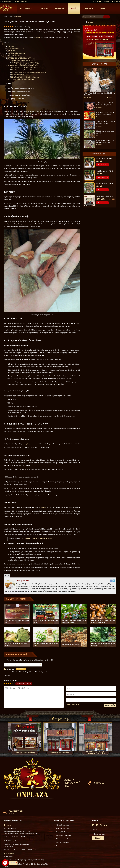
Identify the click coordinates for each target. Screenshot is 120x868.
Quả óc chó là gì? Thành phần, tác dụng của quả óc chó (103, 621)
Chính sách (88, 9)
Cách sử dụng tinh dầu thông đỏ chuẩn (46, 621)
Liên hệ (102, 9)
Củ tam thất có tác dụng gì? (71, 644)
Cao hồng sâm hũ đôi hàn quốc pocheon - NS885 (105, 196)
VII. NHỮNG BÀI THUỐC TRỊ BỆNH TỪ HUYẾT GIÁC (23, 65)
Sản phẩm (27, 9)
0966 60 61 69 (8, 1)
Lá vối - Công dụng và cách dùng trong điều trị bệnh (74, 621)
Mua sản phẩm (102, 165)
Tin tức (75, 9)
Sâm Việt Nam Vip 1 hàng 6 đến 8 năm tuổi (105, 184)
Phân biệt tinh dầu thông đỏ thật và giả (17, 621)
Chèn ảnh (69, 705)
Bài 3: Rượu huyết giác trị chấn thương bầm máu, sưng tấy (29, 72)
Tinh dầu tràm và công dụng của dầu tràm (46, 644)
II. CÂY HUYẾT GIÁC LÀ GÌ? (16, 49)
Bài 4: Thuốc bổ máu (17, 75)
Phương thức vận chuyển (63, 813)
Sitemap (58, 823)
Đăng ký (98, 816)
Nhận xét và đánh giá (10, 680)
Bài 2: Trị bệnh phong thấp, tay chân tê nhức (24, 70)
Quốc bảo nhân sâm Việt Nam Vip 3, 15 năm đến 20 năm (104, 171)
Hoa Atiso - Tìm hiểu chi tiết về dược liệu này (17, 644)
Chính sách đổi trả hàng (63, 820)
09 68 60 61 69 (24, 1)
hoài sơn (44, 507)
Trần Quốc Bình (23, 581)
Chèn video (76, 705)
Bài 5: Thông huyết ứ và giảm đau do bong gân (25, 77)
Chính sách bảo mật (62, 816)
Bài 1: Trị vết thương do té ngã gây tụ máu (24, 68)
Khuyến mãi (60, 9)
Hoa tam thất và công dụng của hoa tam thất (103, 644)
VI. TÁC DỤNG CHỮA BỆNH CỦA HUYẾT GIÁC (21, 58)
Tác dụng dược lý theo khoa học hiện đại (23, 60)
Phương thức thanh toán (63, 809)
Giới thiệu (44, 9)
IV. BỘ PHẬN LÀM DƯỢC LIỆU (16, 53)
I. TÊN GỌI (11, 46)
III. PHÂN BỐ (11, 51)
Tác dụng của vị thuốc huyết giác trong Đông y (25, 63)
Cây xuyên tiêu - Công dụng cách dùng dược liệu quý (37, 538)
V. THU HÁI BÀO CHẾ (14, 56)
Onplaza (38, 38)
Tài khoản (106, 1)
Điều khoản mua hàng (62, 802)
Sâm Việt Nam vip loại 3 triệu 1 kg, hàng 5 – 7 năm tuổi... (105, 159)
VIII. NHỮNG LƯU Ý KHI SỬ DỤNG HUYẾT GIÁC (21, 79)
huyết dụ (27, 444)
